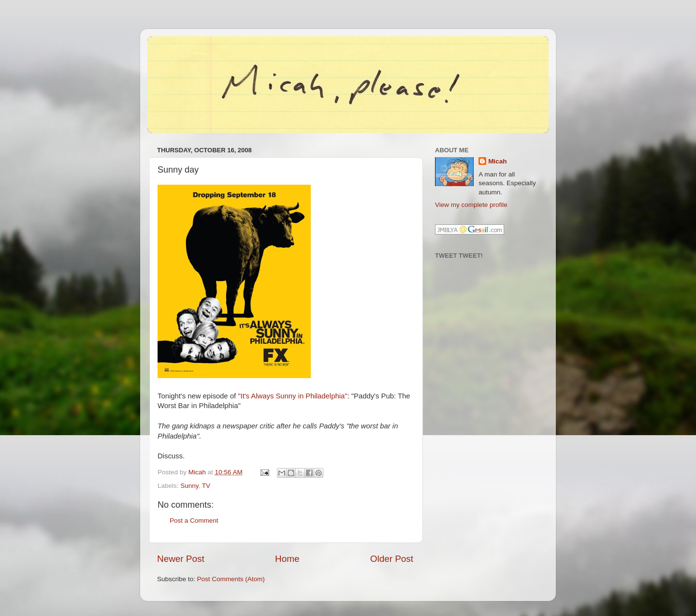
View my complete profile (471, 205)
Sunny (189, 486)
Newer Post (181, 559)
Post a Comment (194, 521)
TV (206, 486)
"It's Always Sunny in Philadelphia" (292, 396)
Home (287, 559)
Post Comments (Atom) (231, 579)
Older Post (392, 559)
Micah (497, 161)
